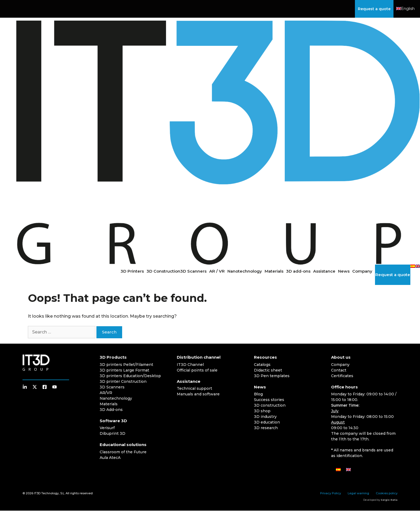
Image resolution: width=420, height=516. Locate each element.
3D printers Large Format (124, 370)
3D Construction (163, 271)
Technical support (194, 388)
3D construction (270, 405)
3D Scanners (193, 271)
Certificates (342, 376)
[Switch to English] (348, 469)
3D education (267, 422)
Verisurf (107, 428)
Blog (258, 394)
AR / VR (217, 271)
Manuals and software (198, 394)
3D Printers (132, 271)
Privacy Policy (331, 493)
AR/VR (106, 393)
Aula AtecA (110, 458)
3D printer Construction (123, 381)
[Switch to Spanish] (413, 266)
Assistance (324, 271)
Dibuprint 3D (112, 433)
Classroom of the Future (123, 452)
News (344, 271)
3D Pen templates (272, 376)
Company (362, 271)
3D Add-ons (111, 410)
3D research (266, 428)
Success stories (269, 400)
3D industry (265, 417)
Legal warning (358, 493)
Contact (339, 370)
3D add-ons (298, 271)
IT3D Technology (46, 493)
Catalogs (262, 365)
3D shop (262, 411)
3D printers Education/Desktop (130, 376)
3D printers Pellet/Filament (126, 365)
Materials (274, 271)
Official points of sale (197, 370)
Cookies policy (387, 493)
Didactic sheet (268, 370)
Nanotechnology (245, 271)
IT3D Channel (190, 365)
